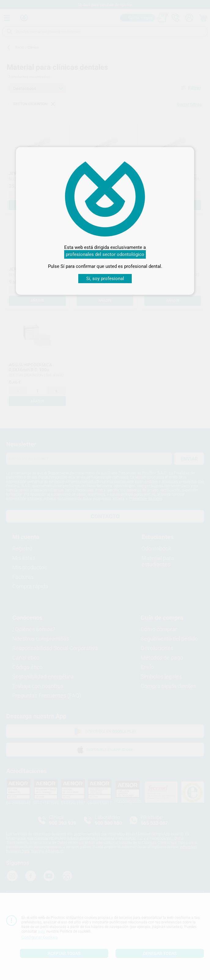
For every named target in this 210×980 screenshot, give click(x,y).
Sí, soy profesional (105, 279)
